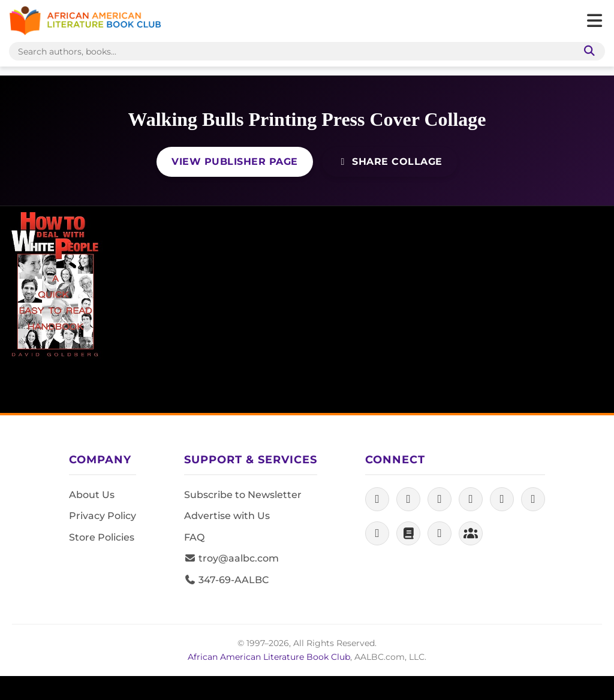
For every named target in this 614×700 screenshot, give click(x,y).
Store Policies (102, 537)
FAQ (194, 537)
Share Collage (390, 162)
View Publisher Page (235, 162)
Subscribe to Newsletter (243, 495)
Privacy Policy (103, 516)
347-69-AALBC (226, 580)
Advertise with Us (227, 516)
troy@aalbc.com (231, 558)
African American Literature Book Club (269, 657)
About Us (92, 495)
